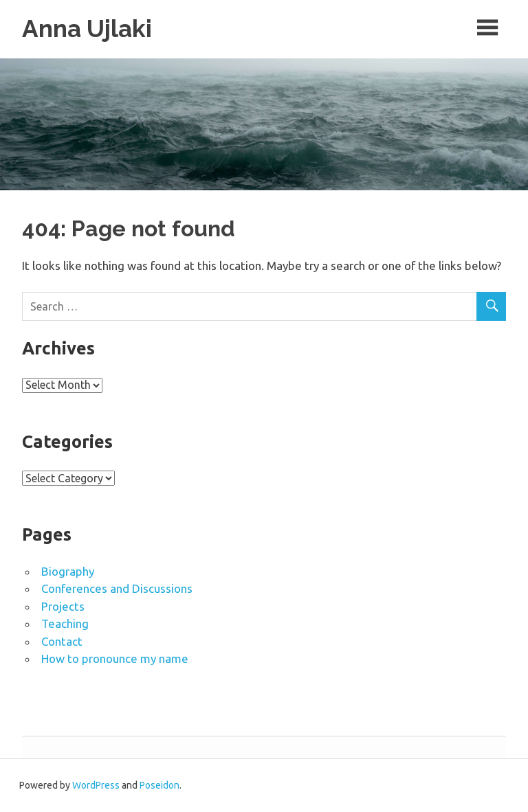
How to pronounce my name (115, 658)
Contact (62, 641)
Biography (68, 571)
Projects (63, 606)
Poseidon (159, 785)
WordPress (96, 785)
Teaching (65, 623)
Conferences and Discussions (117, 588)
